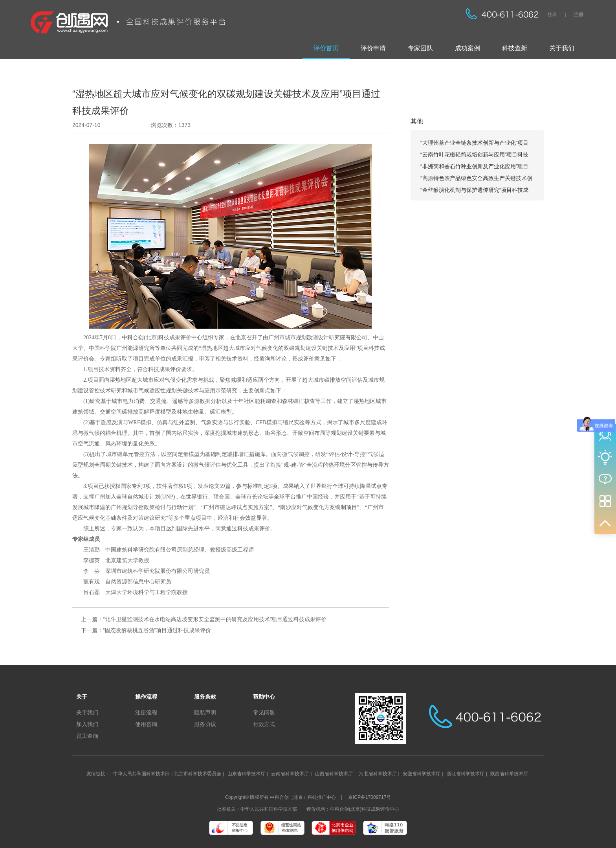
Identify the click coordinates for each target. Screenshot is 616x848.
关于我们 (562, 48)
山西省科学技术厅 (334, 774)
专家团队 (420, 48)
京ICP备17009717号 (369, 797)
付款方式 (264, 724)
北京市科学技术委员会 (198, 774)
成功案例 (467, 48)
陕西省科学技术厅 (509, 774)
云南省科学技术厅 (290, 774)
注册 (579, 15)
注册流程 (146, 712)
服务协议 (205, 724)
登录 (552, 15)
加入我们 (87, 724)
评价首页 (326, 48)
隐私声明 (205, 712)
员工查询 (87, 736)
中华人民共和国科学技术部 (141, 774)
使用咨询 (146, 724)
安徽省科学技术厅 (422, 774)
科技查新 (515, 48)
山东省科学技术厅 (246, 774)
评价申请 (373, 48)
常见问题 (264, 712)
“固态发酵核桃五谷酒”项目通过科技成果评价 (157, 630)
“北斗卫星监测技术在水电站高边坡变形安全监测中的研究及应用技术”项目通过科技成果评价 (215, 619)
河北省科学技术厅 (378, 774)
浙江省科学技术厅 (466, 774)
